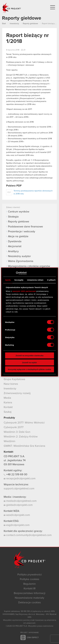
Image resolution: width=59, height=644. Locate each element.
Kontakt (8, 407)
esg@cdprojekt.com (17, 525)
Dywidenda (15, 241)
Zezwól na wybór (29, 362)
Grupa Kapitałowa (14, 379)
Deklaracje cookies (29, 603)
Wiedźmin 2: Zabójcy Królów (21, 437)
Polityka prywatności (30, 575)
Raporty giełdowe (19, 222)
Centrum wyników (19, 212)
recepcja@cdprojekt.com (20, 479)
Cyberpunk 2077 (14, 427)
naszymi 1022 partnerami (24, 291)
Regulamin (29, 584)
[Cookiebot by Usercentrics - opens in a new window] (16, 273)
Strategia (13, 217)
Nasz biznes (11, 384)
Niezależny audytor (19, 256)
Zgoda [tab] (8, 280)
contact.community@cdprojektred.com (28, 535)
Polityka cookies (29, 579)
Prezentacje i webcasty (22, 232)
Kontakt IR (30, 589)
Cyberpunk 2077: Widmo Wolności (24, 423)
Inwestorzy (10, 389)
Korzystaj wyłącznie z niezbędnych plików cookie (29, 369)
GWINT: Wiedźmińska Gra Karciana (24, 446)
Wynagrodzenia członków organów (29, 266)
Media (7, 398)
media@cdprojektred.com (20, 501)
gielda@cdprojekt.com (18, 505)
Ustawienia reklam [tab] (35, 280)
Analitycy (13, 251)
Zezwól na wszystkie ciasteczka (29, 356)
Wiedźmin (9, 441)
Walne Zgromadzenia (21, 261)
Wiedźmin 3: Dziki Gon (17, 432)
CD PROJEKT (12, 8)
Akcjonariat (15, 246)
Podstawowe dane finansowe (25, 227)
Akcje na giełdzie (18, 236)
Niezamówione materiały (29, 598)
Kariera (8, 403)
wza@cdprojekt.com (17, 515)
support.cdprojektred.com (19, 489)
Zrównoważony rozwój (17, 393)
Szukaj (8, 412)
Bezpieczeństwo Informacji (30, 593)
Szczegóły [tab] (19, 280)
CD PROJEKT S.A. (14, 456)
